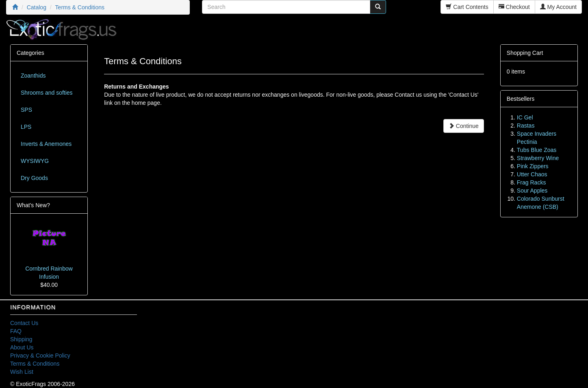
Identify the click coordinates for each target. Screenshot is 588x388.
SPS (26, 110)
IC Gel (525, 117)
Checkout (514, 7)
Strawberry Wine (538, 158)
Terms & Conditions (35, 364)
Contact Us (24, 323)
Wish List (22, 372)
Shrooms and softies (47, 93)
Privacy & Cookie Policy (40, 355)
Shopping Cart (525, 53)
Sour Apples (532, 191)
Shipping (21, 339)
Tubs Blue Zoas (537, 150)
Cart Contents (467, 7)
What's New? (33, 205)
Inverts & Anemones (46, 144)
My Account (558, 7)
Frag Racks (532, 182)
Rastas (526, 126)
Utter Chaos (532, 174)
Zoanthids (33, 76)
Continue (464, 126)
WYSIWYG (35, 161)
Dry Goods (34, 178)
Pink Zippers (533, 166)
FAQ (16, 331)
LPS (26, 127)
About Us (22, 347)
